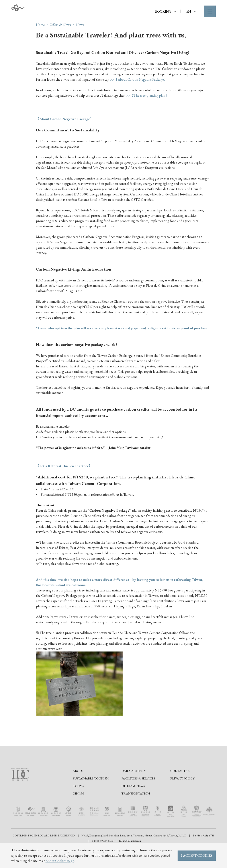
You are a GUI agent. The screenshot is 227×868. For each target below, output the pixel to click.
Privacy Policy (182, 791)
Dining (78, 806)
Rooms (78, 799)
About (78, 784)
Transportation (136, 806)
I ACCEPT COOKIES (197, 855)
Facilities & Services (138, 791)
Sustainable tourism (91, 791)
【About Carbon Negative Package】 (65, 119)
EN (191, 11)
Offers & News (60, 25)
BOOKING (166, 11)
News (80, 25)
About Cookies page (60, 861)
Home (40, 25)
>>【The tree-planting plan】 (147, 95)
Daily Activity (134, 784)
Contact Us (180, 784)
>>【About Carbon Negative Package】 (139, 79)
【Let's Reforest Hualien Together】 (64, 466)
